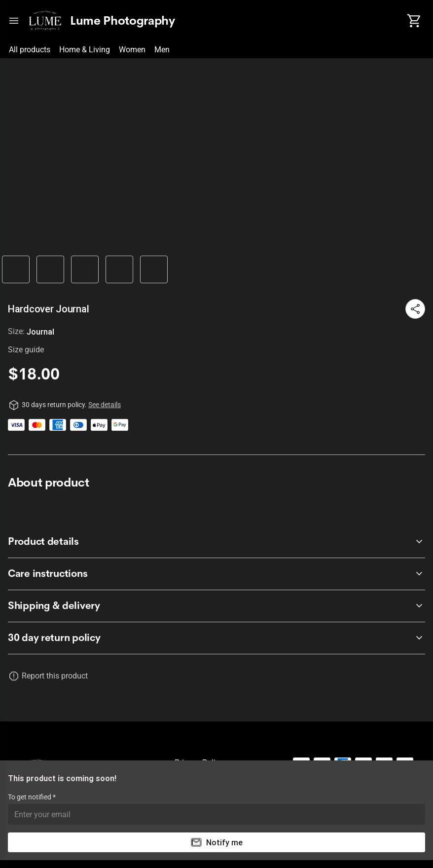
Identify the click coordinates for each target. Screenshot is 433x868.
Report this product (55, 676)
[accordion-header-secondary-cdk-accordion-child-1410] (216, 574)
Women (132, 50)
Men (162, 50)
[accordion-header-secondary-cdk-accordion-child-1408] (216, 638)
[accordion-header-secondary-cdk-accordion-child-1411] (216, 606)
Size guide (26, 350)
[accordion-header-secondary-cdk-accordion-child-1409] (216, 542)
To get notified (30, 797)
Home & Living (85, 50)
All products (30, 50)
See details (105, 405)
